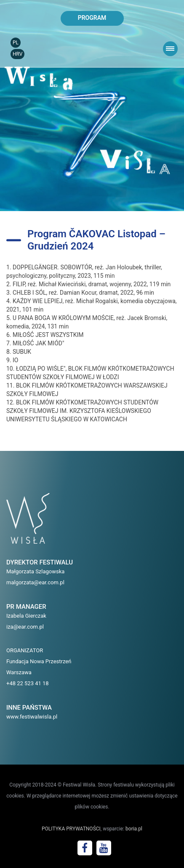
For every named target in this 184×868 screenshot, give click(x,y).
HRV (17, 54)
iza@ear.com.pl (25, 627)
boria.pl (134, 829)
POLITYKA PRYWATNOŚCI (71, 829)
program (92, 18)
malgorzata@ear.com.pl (35, 582)
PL (16, 43)
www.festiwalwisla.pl (32, 717)
